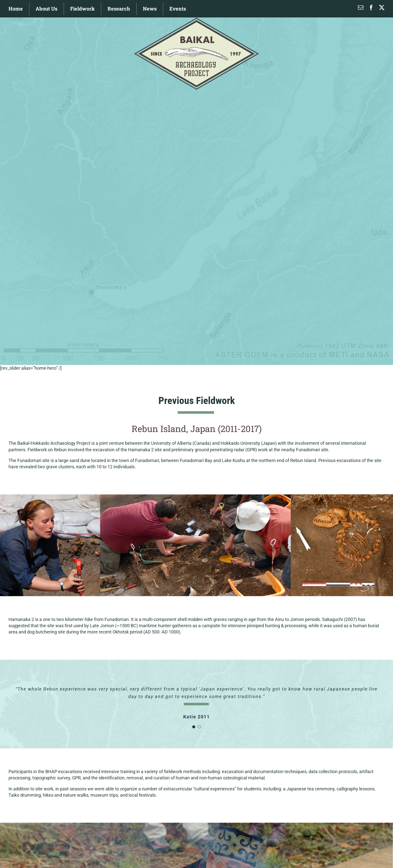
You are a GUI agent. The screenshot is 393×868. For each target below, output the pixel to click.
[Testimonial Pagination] (194, 727)
